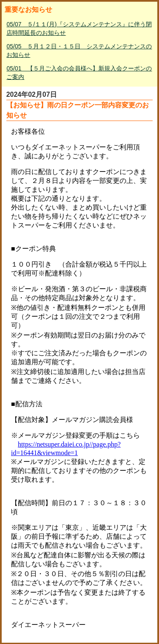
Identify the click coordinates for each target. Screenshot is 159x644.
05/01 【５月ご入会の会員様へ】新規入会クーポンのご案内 (79, 73)
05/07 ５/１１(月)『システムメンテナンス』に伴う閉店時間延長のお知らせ (79, 28)
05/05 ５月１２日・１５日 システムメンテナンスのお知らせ (79, 51)
